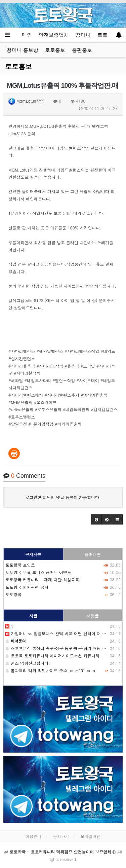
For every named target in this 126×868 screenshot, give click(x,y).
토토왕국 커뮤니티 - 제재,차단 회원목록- (44, 580)
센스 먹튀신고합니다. (28, 663)
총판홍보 (82, 50)
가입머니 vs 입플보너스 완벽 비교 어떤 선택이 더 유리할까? (63, 633)
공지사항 (33, 554)
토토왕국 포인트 (20, 565)
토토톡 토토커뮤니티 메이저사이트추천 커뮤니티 (52, 656)
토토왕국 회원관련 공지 (27, 587)
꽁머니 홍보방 (23, 50)
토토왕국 (13, 594)
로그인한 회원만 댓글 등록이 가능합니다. (63, 497)
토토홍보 (55, 50)
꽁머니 (83, 35)
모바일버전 (91, 836)
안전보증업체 (54, 35)
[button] (96, 519)
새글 (33, 616)
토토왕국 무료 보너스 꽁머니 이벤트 (38, 572)
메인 (27, 35)
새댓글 (93, 616)
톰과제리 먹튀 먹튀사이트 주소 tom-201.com (50, 670)
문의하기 (61, 836)
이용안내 (33, 836)
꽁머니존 (93, 554)
